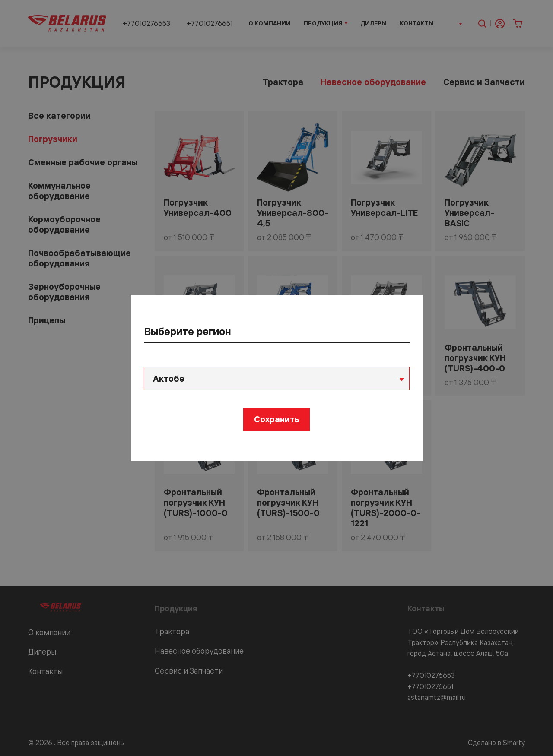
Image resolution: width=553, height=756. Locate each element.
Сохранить (276, 419)
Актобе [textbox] (169, 378)
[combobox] (277, 379)
